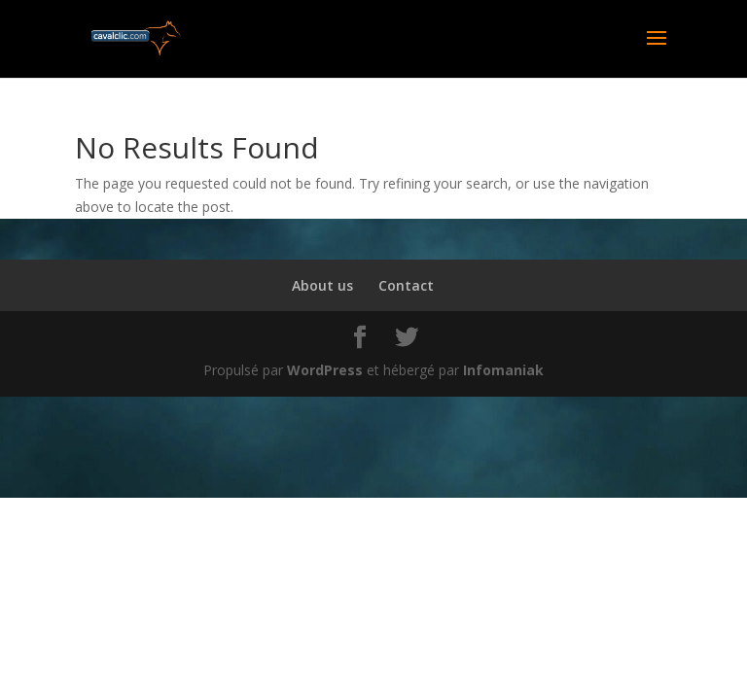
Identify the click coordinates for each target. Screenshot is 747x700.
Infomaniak (503, 370)
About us (322, 285)
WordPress (325, 370)
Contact (406, 285)
